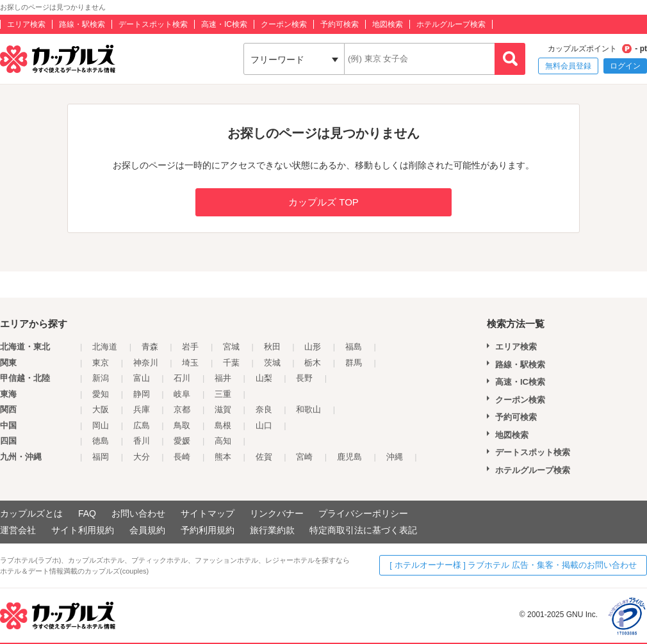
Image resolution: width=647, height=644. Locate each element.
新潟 (101, 378)
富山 (142, 378)
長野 (304, 378)
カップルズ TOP (323, 202)
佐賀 (264, 457)
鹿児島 (349, 457)
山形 (313, 347)
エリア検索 (26, 24)
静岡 (142, 394)
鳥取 (182, 425)
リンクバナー (277, 513)
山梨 (264, 378)
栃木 (313, 363)
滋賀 (223, 409)
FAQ (87, 513)
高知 (223, 441)
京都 (182, 409)
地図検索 (388, 24)
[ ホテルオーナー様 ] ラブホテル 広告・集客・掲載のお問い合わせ (513, 565)
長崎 (182, 457)
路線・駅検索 (82, 24)
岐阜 (182, 394)
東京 (101, 363)
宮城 (231, 347)
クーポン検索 (284, 24)
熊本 (223, 457)
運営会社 (18, 530)
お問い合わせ (138, 513)
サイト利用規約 (83, 530)
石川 (182, 378)
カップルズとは (31, 513)
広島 (142, 425)
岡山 (101, 425)
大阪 (101, 409)
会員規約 (147, 530)
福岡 (101, 457)
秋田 (272, 347)
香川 (142, 441)
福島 (354, 347)
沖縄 (395, 457)
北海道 (105, 347)
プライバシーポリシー (363, 513)
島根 (223, 425)
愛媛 (182, 441)
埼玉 (190, 363)
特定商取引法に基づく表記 (363, 530)
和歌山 (308, 409)
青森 (150, 347)
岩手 (190, 347)
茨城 (272, 363)
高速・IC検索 (224, 24)
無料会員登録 (568, 66)
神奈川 (146, 363)
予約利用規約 (208, 530)
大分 (142, 457)
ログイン (625, 66)
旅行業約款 (272, 530)
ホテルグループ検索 (451, 24)
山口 (264, 425)
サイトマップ (208, 513)
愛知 (101, 394)
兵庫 (142, 409)
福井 (223, 378)
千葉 (231, 363)
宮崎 (304, 457)
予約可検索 (340, 24)
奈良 (264, 409)
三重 (223, 394)
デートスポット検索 (153, 24)
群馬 (354, 363)
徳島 (101, 441)
